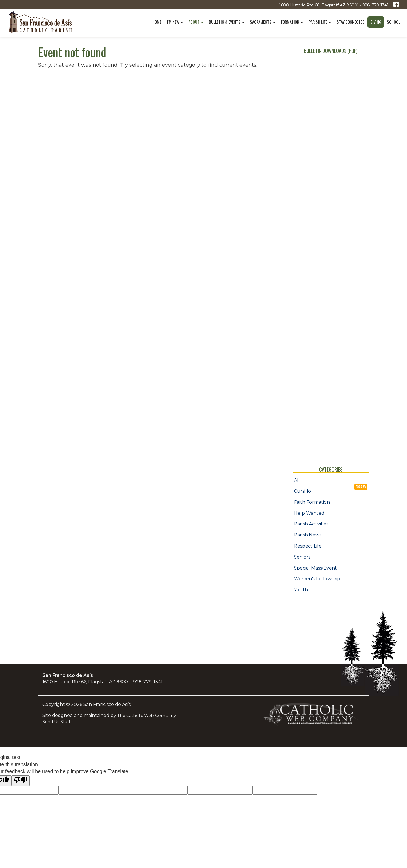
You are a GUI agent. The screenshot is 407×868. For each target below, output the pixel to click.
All (297, 480)
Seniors (302, 557)
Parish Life (320, 22)
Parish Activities (311, 524)
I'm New (175, 22)
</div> (331, 255)
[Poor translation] (21, 781)
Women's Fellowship (317, 579)
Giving (376, 22)
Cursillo (302, 491)
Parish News (308, 535)
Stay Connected (351, 22)
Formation (292, 22)
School (393, 22)
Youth (301, 590)
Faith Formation (312, 502)
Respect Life (308, 546)
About (196, 22)
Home (157, 22)
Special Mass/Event (315, 568)
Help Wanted (309, 513)
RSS (361, 487)
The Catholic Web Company (147, 716)
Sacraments (263, 22)
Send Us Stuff (56, 722)
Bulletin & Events (227, 22)
